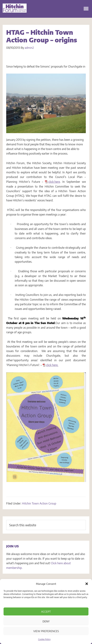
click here (54, 182)
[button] (87, 584)
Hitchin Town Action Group (39, 503)
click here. (52, 365)
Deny (46, 621)
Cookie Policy (44, 639)
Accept (46, 612)
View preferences (46, 631)
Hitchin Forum (15, 12)
